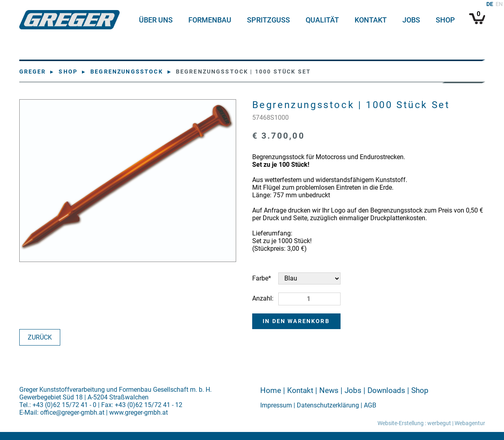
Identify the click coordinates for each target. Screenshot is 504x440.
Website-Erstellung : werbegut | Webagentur (431, 423)
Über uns (156, 20)
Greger (33, 72)
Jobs (411, 20)
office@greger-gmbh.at (72, 412)
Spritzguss (268, 20)
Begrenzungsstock (127, 72)
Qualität (322, 20)
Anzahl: (263, 298)
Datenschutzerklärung (328, 405)
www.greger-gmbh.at (139, 412)
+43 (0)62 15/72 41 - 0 (64, 405)
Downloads (386, 390)
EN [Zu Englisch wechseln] (499, 4)
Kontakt (371, 20)
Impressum (276, 405)
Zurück (40, 337)
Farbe (265, 277)
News (329, 390)
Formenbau (210, 20)
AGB (370, 405)
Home (271, 390)
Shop (445, 20)
